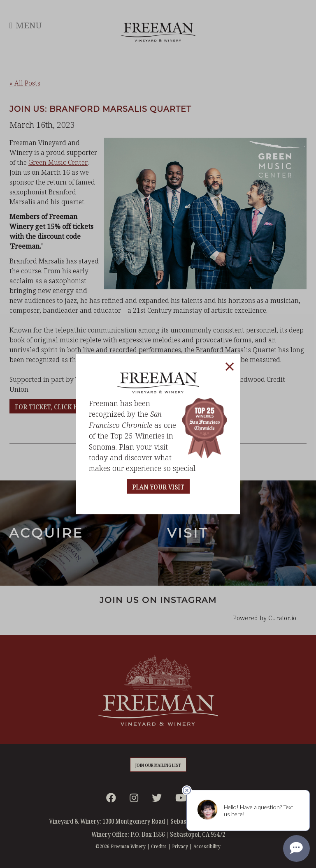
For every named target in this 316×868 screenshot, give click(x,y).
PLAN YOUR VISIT (158, 487)
